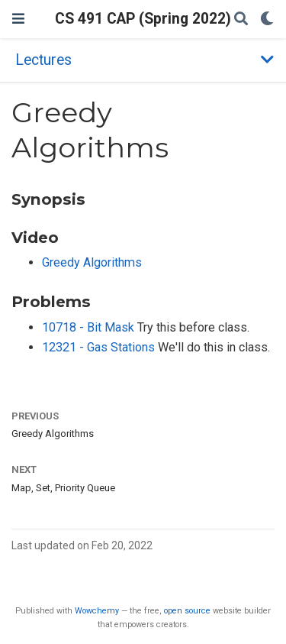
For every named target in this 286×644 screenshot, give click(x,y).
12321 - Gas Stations (100, 347)
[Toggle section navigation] (143, 60)
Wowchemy (97, 611)
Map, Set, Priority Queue (63, 488)
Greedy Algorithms (92, 262)
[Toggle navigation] (18, 19)
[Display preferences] (267, 19)
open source (187, 611)
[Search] (241, 19)
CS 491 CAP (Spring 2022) (143, 19)
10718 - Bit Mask (90, 327)
